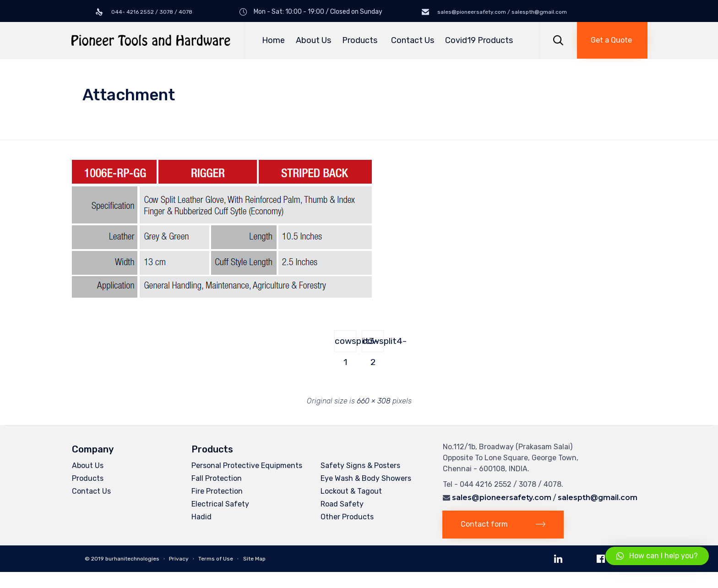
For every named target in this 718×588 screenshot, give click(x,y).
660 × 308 (374, 401)
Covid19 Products (479, 40)
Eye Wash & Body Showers (366, 478)
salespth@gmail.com (598, 498)
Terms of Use (216, 559)
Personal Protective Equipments (247, 465)
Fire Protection (217, 491)
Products (361, 40)
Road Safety (342, 504)
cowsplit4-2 (373, 344)
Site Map (254, 559)
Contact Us (413, 40)
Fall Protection (217, 478)
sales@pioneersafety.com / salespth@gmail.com (501, 12)
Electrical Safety (220, 504)
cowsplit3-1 (345, 344)
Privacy (179, 559)
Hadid (201, 517)
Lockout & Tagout (351, 491)
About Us (313, 40)
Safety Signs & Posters (360, 465)
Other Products (347, 517)
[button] (612, 40)
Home (273, 40)
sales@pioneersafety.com (502, 498)
